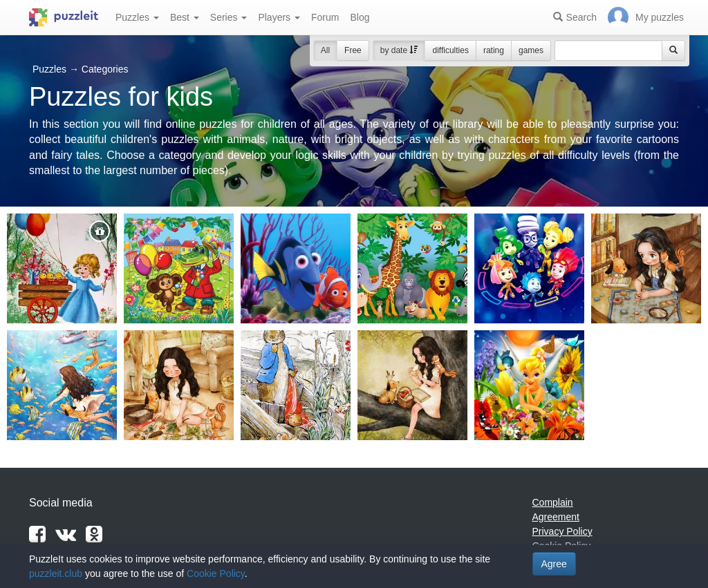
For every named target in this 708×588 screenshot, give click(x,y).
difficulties (450, 50)
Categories (105, 69)
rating (494, 50)
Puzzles (137, 17)
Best (185, 17)
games (531, 50)
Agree (554, 564)
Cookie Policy (216, 573)
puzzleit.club (56, 573)
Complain (553, 502)
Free (353, 50)
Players (279, 17)
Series (229, 17)
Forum (325, 17)
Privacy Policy (562, 531)
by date (399, 50)
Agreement (556, 517)
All (325, 50)
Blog (360, 17)
